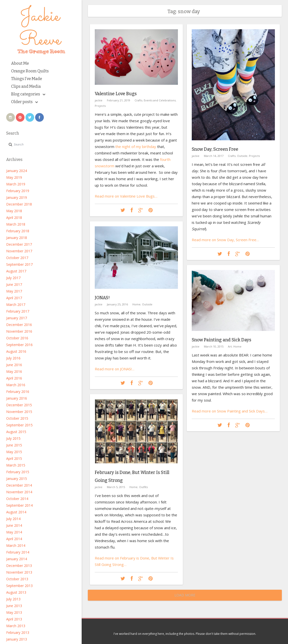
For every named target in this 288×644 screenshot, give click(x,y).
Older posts (24, 102)
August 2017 (16, 271)
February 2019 (18, 191)
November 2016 (19, 331)
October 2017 (17, 258)
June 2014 (14, 525)
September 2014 (19, 505)
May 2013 (14, 612)
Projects (100, 106)
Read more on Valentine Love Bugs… (126, 196)
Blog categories (28, 94)
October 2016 (17, 338)
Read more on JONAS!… (115, 369)
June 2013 (14, 606)
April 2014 (14, 539)
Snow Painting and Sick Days (221, 340)
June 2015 (14, 445)
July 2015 (13, 438)
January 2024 (17, 171)
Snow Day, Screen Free (215, 149)
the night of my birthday (136, 146)
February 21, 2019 (119, 100)
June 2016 (14, 365)
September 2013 (19, 586)
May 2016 (14, 371)
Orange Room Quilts (30, 71)
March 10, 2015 (214, 346)
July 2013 (13, 599)
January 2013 (17, 639)
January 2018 (17, 238)
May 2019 (14, 177)
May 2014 (14, 532)
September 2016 (19, 345)
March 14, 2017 (214, 156)
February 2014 (18, 552)
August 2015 (16, 432)
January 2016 (17, 398)
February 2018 (18, 231)
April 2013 (14, 619)
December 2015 (19, 405)
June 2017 (14, 284)
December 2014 (19, 485)
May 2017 (14, 291)
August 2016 (16, 351)
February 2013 (18, 632)
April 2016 (14, 378)
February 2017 (18, 311)
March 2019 (16, 184)
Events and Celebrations (160, 100)
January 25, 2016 (117, 304)
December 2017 (19, 244)
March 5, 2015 (116, 487)
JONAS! (102, 298)
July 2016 (13, 358)
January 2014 (17, 559)
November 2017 (19, 251)
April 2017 (14, 298)
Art (230, 346)
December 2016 (19, 325)
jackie (99, 100)
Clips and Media (26, 86)
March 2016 (16, 385)
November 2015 (19, 412)
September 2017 (19, 264)
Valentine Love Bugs (116, 94)
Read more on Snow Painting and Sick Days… (230, 411)
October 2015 (17, 418)
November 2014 (19, 492)
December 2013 (19, 566)
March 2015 (16, 465)
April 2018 (14, 218)
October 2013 (17, 579)
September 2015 (19, 425)
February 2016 (18, 392)
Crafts (138, 100)
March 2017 (16, 305)
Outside (242, 156)
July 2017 (13, 278)
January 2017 (17, 318)
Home (136, 304)
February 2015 (18, 472)
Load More (185, 595)
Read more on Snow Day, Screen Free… (225, 240)
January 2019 (17, 197)
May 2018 (14, 211)
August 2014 (16, 512)
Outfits (143, 487)
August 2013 (16, 592)
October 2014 (17, 499)
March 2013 (16, 626)
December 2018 (19, 204)
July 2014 (13, 519)
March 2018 (16, 224)
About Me (20, 63)
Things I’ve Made (27, 79)
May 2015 (14, 452)
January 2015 (17, 479)
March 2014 (16, 545)
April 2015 (14, 458)
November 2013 (19, 572)
